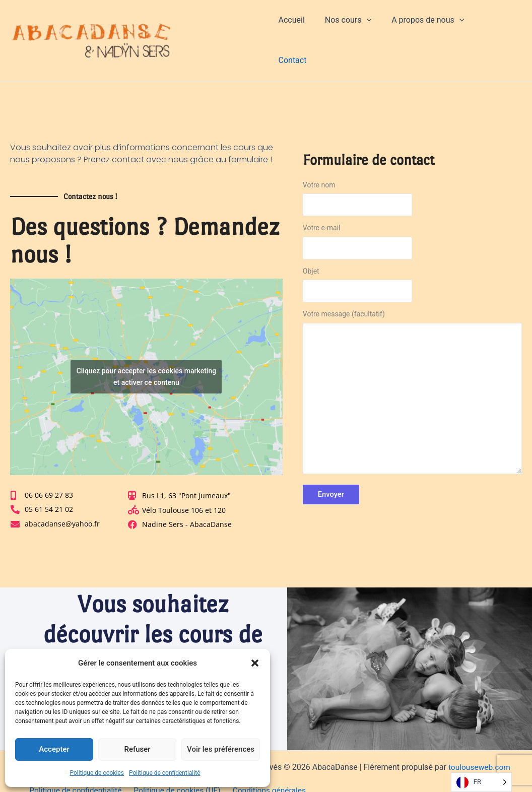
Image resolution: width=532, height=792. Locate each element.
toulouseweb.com (479, 738)
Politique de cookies (97, 773)
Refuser (137, 749)
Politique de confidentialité (165, 773)
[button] (255, 663)
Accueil (305, 25)
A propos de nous (433, 26)
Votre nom (412, 172)
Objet (412, 258)
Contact (500, 25)
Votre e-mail (412, 215)
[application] (376, 26)
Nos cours (357, 26)
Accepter (54, 749)
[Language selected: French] (481, 782)
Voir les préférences (221, 749)
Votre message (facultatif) (412, 367)
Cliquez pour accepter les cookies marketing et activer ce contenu (146, 347)
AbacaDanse (219, 25)
